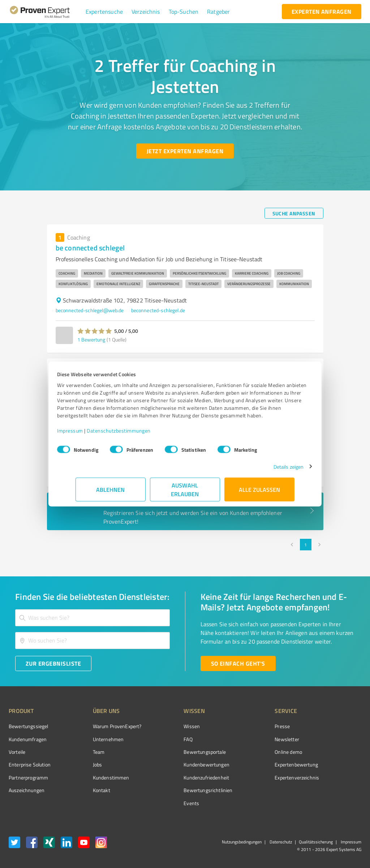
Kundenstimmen (97, 777)
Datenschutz (280, 842)
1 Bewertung (91, 340)
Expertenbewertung (256, 764)
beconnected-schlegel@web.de (90, 310)
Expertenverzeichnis (256, 777)
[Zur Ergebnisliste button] (53, 663)
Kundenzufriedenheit (179, 777)
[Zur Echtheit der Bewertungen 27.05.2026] (334, 790)
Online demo (248, 752)
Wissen (165, 726)
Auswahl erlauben (185, 493)
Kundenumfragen (28, 739)
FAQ (161, 739)
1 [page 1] (306, 545)
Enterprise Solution (30, 764)
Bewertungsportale (178, 752)
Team (85, 752)
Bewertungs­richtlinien (181, 790)
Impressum (89, 434)
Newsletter (246, 739)
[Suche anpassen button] (294, 213)
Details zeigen (270, 470)
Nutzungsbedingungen (242, 842)
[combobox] (92, 618)
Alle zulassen (259, 493)
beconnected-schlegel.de (158, 310)
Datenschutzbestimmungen (137, 434)
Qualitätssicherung (316, 842)
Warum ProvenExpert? (104, 726)
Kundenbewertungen (179, 764)
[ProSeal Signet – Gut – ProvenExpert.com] (334, 740)
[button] (104, 12)
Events (164, 803)
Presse (242, 726)
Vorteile (17, 752)
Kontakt (88, 790)
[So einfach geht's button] (238, 663)
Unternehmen (95, 739)
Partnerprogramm (28, 777)
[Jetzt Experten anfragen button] (185, 151)
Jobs (84, 764)
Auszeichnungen (27, 790)
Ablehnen (111, 493)
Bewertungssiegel (28, 726)
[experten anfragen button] (322, 12)
